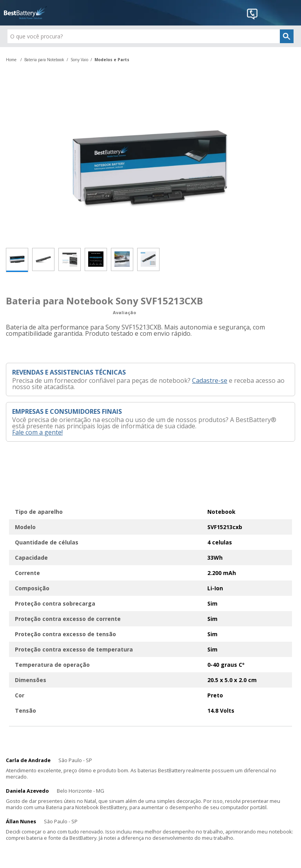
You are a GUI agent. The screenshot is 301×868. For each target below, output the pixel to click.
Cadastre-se (210, 380)
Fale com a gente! (37, 432)
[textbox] (150, 36)
